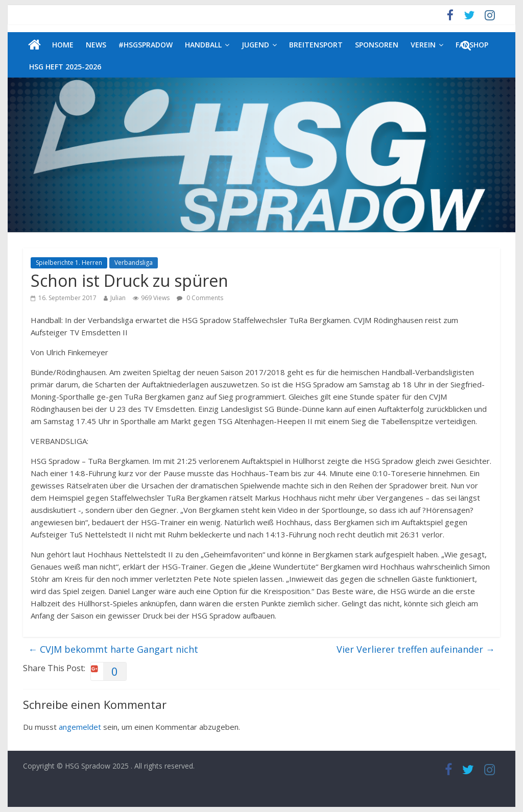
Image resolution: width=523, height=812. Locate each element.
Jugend (255, 45)
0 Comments (200, 298)
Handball (203, 45)
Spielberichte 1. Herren (69, 263)
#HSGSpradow (146, 45)
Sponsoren (377, 45)
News (96, 45)
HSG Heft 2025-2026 (65, 67)
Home (63, 45)
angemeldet (80, 727)
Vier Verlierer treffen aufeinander (416, 649)
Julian (118, 298)
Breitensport (316, 45)
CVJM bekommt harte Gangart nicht (113, 649)
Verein (423, 45)
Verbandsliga (134, 263)
